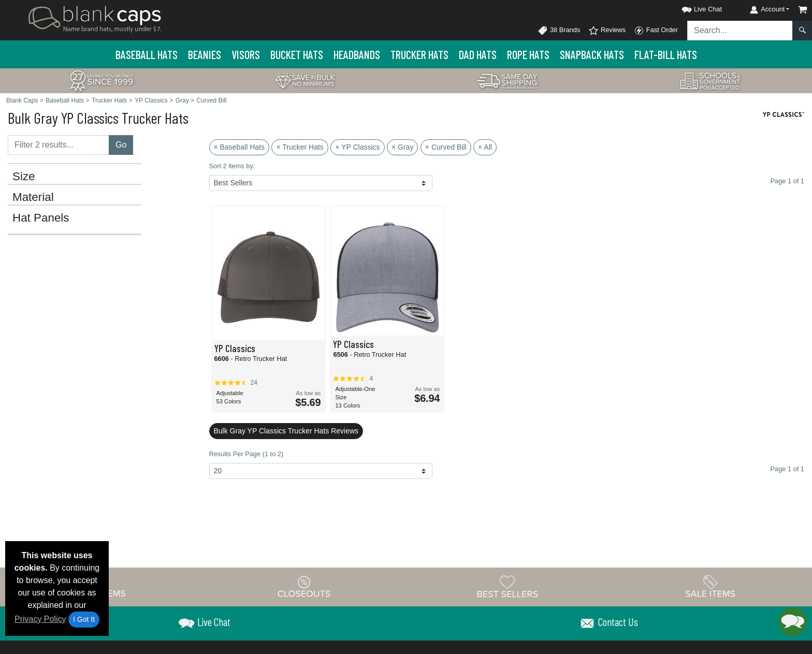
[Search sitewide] (740, 31)
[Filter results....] (59, 145)
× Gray (402, 147)
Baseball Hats (147, 54)
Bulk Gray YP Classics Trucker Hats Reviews (286, 431)
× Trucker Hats (300, 147)
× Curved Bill (446, 147)
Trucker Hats (419, 54)
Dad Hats (478, 54)
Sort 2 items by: (232, 166)
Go (121, 145)
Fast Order (656, 31)
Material (33, 197)
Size (24, 177)
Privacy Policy (40, 619)
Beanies (205, 54)
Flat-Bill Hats (666, 54)
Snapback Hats (592, 54)
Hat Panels (41, 218)
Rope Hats (528, 54)
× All (485, 147)
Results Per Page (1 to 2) (247, 454)
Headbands (357, 54)
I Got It (84, 619)
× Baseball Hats (239, 147)
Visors (246, 54)
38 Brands (559, 31)
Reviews (607, 31)
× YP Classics (357, 147)
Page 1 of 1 (787, 469)
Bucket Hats (297, 54)
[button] (692, 8)
